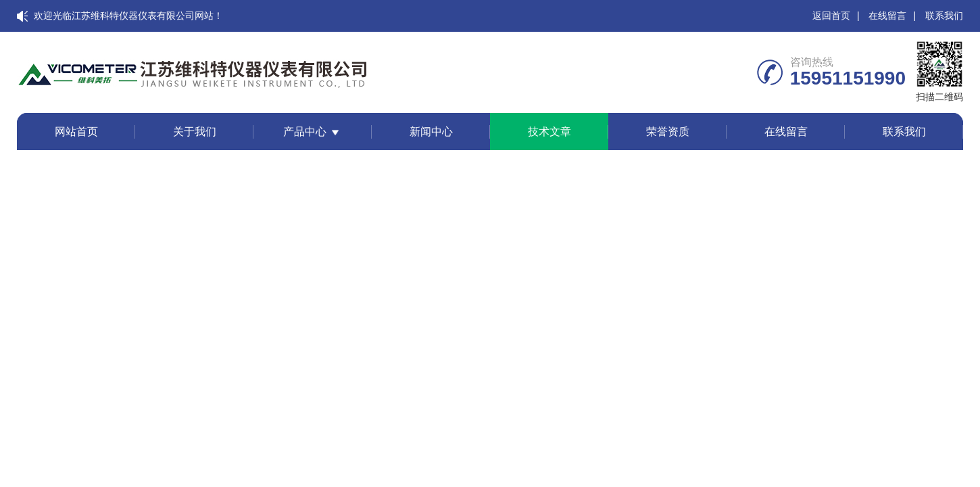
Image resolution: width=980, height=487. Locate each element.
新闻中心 (431, 132)
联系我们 (944, 16)
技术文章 (549, 132)
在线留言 (887, 16)
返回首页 (831, 16)
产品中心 (305, 132)
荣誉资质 (668, 132)
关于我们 (195, 132)
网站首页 (76, 132)
